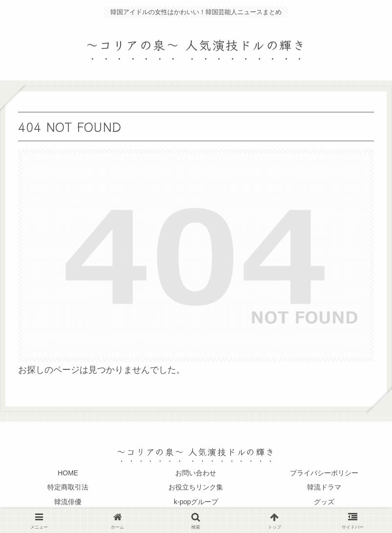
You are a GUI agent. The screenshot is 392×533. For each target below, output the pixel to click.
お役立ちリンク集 (196, 487)
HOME (68, 473)
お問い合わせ (196, 473)
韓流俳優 (68, 502)
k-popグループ (196, 502)
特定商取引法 (68, 487)
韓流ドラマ (324, 487)
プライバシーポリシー (324, 473)
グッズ (324, 502)
